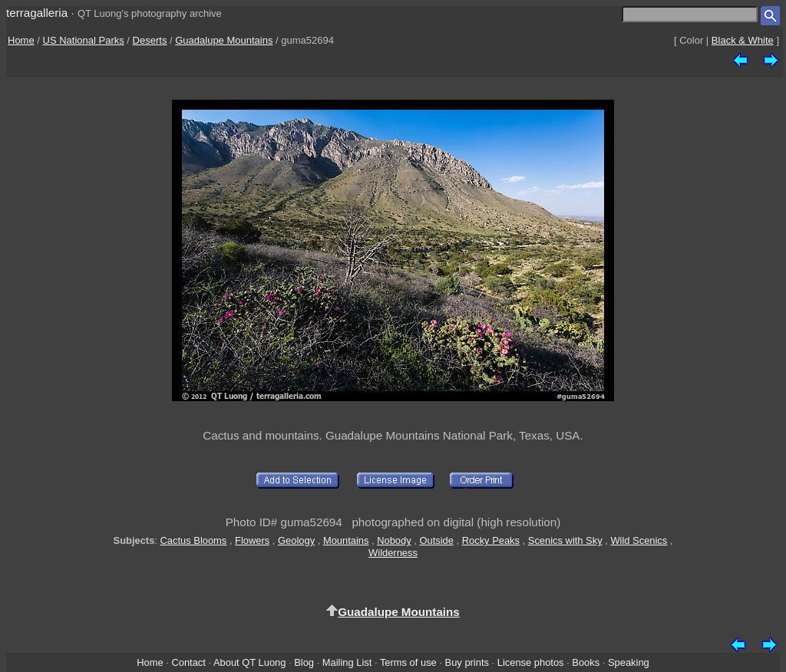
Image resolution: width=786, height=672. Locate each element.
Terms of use (408, 662)
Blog (304, 662)
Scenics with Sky (565, 540)
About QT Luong (249, 662)
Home (21, 40)
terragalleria (37, 13)
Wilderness (393, 553)
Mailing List (347, 662)
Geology (296, 540)
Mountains (346, 540)
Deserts (150, 40)
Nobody (394, 540)
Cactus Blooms (194, 540)
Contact (188, 662)
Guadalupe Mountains (224, 40)
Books (586, 662)
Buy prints (467, 662)
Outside (436, 540)
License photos (531, 662)
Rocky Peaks (491, 540)
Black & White (743, 40)
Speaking (629, 662)
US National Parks (84, 40)
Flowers (252, 540)
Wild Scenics (639, 540)
